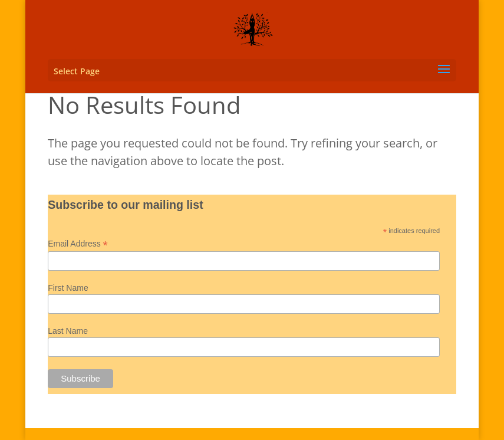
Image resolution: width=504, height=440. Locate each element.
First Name (68, 288)
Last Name (68, 331)
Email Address (78, 244)
